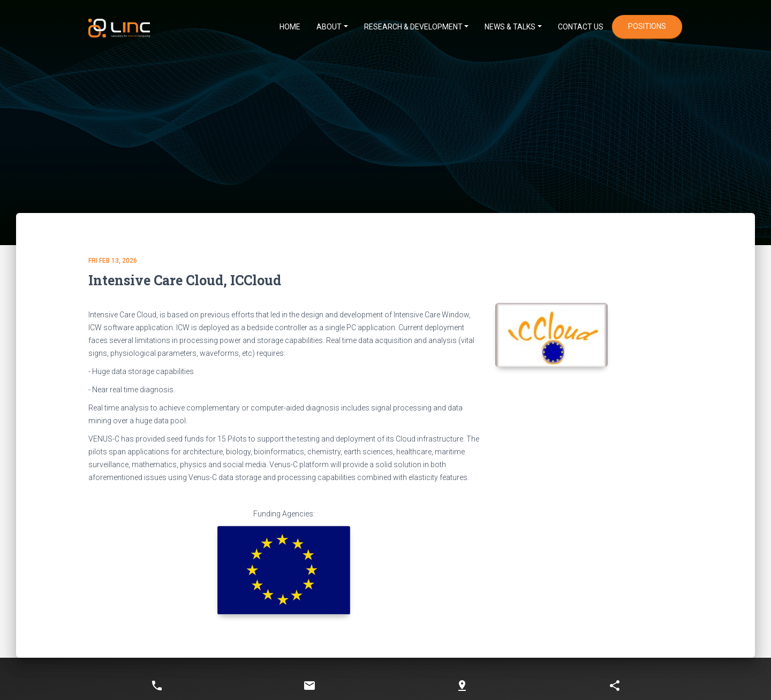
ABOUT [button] (329, 27)
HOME (290, 27)
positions (647, 26)
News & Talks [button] (510, 27)
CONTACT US (581, 27)
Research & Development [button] (413, 27)
